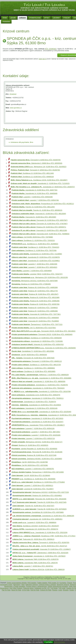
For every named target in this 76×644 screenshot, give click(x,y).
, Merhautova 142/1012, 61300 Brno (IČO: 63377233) (41, 492)
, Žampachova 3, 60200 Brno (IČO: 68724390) (38, 472)
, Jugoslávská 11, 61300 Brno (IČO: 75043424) (38, 388)
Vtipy (23, 585)
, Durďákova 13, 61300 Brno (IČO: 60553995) (33, 371)
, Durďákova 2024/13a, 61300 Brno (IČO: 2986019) (39, 570)
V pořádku (49, 642)
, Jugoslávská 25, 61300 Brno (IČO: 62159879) (36, 257)
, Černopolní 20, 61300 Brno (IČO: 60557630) (33, 358)
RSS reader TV (53, 583)
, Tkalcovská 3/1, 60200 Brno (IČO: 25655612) (33, 539)
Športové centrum (63, 585)
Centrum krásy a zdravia (47, 585)
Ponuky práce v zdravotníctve (36, 586)
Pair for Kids (6, 590)
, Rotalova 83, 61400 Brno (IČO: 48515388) (36, 298)
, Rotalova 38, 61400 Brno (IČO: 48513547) (35, 294)
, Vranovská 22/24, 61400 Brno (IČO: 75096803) (40, 234)
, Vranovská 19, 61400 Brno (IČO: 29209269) (44, 348)
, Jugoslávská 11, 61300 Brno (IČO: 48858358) (38, 382)
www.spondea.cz (16, 108)
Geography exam (6, 585)
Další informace (59, 642)
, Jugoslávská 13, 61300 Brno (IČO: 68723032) (37, 418)
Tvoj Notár (54, 588)
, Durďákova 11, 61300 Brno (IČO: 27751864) (38, 482)
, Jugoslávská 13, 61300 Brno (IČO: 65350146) (35, 408)
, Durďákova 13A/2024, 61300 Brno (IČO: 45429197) (36, 526)
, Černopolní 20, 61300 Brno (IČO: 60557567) (40, 220)
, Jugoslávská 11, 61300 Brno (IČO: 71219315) (40, 183)
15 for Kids (26, 590)
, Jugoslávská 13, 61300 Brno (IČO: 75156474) (34, 402)
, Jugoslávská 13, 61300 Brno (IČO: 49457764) (34, 190)
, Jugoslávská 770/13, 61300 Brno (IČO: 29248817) (38, 425)
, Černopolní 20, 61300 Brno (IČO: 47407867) (40, 224)
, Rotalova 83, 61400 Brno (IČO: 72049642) (35, 308)
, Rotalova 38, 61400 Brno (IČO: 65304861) (37, 496)
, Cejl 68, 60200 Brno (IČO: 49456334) (29, 355)
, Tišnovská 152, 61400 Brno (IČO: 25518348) (39, 499)
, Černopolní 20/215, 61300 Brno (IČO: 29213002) (43, 331)
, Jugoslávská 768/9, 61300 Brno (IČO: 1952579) (35, 563)
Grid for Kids (35, 590)
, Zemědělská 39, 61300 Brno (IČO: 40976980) (38, 512)
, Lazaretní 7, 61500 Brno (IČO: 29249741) (33, 566)
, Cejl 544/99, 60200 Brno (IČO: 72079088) (32, 237)
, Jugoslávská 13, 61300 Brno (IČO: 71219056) (37, 254)
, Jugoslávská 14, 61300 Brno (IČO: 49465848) (34, 193)
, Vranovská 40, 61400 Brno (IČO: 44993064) (35, 318)
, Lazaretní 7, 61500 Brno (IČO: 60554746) (35, 200)
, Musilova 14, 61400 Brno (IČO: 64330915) (30, 445)
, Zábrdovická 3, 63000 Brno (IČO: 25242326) (40, 553)
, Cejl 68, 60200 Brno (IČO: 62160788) (30, 462)
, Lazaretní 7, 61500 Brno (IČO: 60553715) (33, 439)
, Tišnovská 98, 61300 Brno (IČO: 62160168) (37, 452)
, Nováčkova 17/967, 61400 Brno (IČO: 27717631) (44, 536)
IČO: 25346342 (51, 49)
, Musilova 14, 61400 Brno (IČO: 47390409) (31, 284)
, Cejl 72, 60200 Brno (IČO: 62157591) (34, 328)
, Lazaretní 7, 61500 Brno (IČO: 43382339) (34, 264)
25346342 (13, 94)
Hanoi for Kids (16, 590)
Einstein (66, 590)
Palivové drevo (28, 588)
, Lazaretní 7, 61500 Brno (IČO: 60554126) (33, 429)
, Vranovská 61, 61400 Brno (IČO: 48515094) (39, 214)
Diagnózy (27, 577)
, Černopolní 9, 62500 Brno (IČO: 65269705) (36, 160)
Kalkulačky (49, 577)
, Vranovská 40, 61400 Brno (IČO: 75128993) (35, 321)
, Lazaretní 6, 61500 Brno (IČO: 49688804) (34, 523)
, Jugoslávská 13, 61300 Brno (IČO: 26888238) (43, 516)
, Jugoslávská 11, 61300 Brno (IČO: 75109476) (40, 385)
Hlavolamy (17, 585)
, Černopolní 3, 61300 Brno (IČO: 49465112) (37, 361)
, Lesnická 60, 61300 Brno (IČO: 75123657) (33, 489)
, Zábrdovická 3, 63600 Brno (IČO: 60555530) (37, 163)
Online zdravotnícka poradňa (58, 586)
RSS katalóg (32, 583)
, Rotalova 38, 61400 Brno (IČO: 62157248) (34, 455)
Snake (72, 590)
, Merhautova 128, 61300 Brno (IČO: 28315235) (40, 277)
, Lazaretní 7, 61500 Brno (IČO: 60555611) (32, 486)
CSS (66, 579)
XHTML (60, 579)
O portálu (56, 577)
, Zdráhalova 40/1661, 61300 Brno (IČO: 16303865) (37, 459)
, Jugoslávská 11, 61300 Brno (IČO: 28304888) (41, 378)
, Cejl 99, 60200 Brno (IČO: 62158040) (31, 476)
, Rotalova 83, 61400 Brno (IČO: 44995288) (35, 311)
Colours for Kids (46, 590)
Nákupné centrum (32, 585)
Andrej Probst (39, 579)
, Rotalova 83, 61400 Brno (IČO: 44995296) (36, 301)
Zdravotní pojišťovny (37, 577)
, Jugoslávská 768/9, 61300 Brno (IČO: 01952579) (36, 559)
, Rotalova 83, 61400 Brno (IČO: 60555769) (36, 304)
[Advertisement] (44, 67)
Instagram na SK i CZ (42, 588)
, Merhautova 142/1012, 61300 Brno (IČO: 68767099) (35, 281)
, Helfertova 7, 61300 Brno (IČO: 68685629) (40, 375)
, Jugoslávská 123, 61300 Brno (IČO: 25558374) (35, 529)
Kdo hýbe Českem (16, 588)
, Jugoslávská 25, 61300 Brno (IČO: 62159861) (36, 261)
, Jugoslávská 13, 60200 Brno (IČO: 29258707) (43, 187)
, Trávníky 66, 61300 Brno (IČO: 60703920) (40, 509)
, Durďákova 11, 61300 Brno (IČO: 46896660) (33, 368)
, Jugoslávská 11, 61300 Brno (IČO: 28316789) (41, 392)
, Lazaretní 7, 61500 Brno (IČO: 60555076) (33, 469)
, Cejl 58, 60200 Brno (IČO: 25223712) (40, 546)
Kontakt (63, 577)
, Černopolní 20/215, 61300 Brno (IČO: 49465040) (42, 334)
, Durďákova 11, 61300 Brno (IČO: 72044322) (35, 247)
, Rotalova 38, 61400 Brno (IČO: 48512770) (35, 291)
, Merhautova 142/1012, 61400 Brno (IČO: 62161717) (37, 442)
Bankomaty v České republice (15, 586)
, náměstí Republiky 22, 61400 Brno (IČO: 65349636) (34, 449)
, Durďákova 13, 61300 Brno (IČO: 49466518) (32, 177)
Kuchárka (63, 583)
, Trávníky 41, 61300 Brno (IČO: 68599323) (37, 210)
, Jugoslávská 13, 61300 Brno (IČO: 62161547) (37, 422)
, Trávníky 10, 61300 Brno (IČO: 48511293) (33, 207)
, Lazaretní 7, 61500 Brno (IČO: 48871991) (36, 432)
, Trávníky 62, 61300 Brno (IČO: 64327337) (33, 506)
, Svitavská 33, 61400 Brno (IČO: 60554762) (38, 345)
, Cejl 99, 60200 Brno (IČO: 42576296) (30, 465)
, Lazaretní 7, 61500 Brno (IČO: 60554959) (32, 271)
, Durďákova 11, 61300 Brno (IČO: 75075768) (34, 251)
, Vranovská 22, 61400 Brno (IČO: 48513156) (39, 230)
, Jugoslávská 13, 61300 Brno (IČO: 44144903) (36, 405)
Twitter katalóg (42, 583)
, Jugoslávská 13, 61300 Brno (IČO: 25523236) (40, 533)
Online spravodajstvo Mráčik (17, 583)
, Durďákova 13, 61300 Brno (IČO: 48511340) (32, 173)
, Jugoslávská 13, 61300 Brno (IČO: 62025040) (41, 412)
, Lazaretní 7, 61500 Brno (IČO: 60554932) (34, 267)
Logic (60, 590)
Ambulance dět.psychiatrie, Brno (22, 142)
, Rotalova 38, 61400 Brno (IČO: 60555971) (39, 227)
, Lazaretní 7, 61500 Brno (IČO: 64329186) (36, 435)
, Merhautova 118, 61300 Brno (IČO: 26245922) (39, 167)
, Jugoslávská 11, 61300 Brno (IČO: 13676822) (39, 556)
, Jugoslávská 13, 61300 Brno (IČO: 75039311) (38, 398)
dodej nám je (43, 59)
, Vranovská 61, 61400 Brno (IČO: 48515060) (34, 217)
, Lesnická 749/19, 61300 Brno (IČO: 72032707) (37, 274)
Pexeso (55, 590)
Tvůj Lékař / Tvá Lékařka (44, 5)
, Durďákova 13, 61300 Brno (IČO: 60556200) (37, 338)
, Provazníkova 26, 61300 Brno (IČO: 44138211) (43, 204)
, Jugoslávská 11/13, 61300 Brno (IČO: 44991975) (36, 395)
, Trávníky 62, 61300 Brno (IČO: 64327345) (40, 502)
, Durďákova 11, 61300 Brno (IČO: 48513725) (36, 365)
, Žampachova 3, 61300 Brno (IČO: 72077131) (37, 324)
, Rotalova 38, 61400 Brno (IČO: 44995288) (35, 287)
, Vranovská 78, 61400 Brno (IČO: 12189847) (42, 549)
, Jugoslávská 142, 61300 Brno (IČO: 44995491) (37, 519)
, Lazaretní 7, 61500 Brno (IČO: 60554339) (32, 197)
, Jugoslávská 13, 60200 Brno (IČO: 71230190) (37, 341)
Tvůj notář (62, 588)
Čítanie (70, 583)
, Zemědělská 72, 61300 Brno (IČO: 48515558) (33, 351)
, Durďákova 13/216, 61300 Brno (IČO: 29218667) (39, 180)
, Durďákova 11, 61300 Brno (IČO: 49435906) (33, 479)
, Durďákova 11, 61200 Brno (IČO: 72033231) (33, 240)
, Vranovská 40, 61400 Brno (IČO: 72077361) (36, 314)
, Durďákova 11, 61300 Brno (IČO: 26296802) (35, 244)
